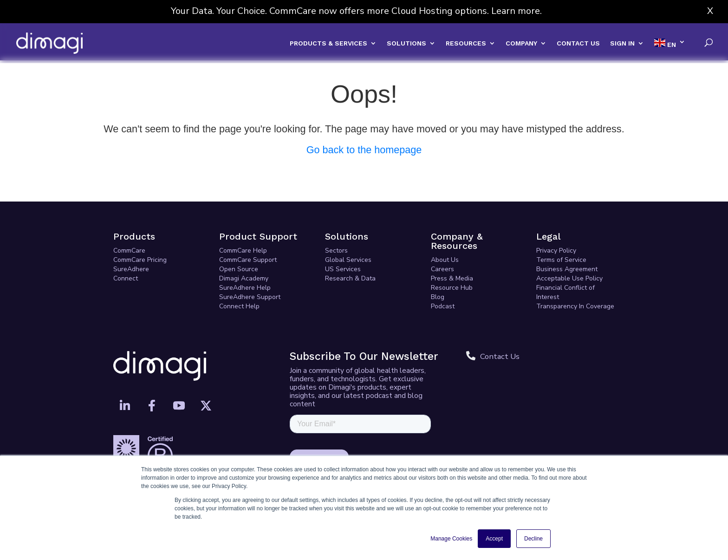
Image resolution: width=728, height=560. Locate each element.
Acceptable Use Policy (569, 278)
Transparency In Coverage (575, 306)
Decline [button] (533, 539)
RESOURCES (466, 43)
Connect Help (239, 306)
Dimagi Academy (244, 278)
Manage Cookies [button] (451, 539)
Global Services (348, 260)
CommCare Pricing (140, 260)
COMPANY (521, 43)
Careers (442, 269)
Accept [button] (494, 539)
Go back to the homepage (364, 150)
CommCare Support (248, 260)
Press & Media (452, 278)
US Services (343, 269)
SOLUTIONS (406, 43)
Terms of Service (561, 260)
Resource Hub (452, 288)
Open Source (239, 269)
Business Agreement (567, 269)
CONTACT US (578, 43)
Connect (126, 278)
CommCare (129, 251)
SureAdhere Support (250, 297)
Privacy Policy (556, 251)
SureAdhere (131, 269)
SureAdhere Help (245, 288)
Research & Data (350, 278)
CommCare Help (243, 251)
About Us (445, 260)
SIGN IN (622, 43)
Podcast (443, 306)
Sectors (336, 251)
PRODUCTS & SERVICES (328, 43)
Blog (438, 297)
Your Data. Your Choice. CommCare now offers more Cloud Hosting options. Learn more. (356, 11)
